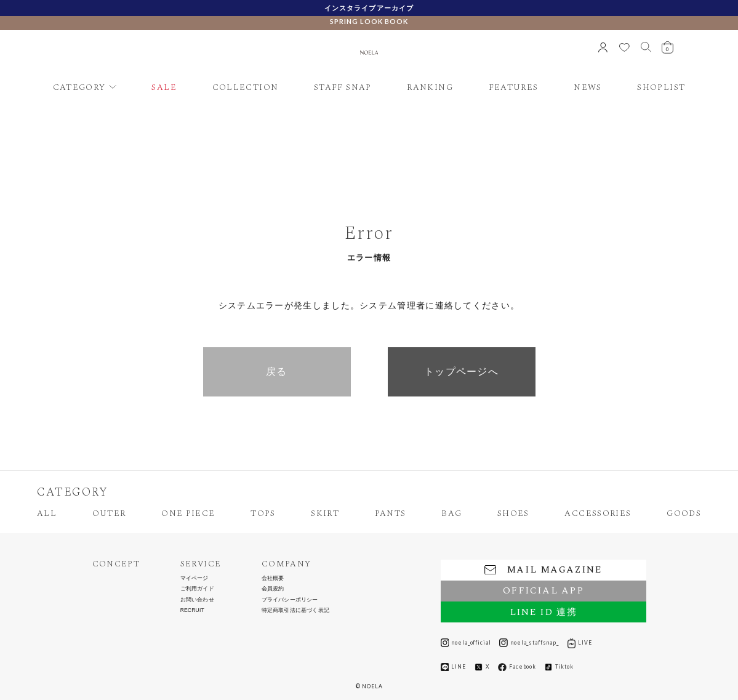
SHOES (513, 513)
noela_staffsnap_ (529, 643)
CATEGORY (79, 87)
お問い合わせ (197, 600)
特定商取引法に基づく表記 (295, 610)
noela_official (466, 643)
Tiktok (559, 667)
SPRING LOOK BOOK (369, 21)
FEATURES (514, 87)
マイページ (195, 578)
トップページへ (461, 372)
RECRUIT (192, 610)
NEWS (588, 87)
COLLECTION (246, 87)
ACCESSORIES (598, 513)
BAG (451, 513)
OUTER (109, 513)
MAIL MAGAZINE (543, 570)
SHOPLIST (661, 87)
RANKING (430, 87)
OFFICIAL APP (543, 591)
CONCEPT (116, 564)
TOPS (263, 513)
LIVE (580, 643)
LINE (453, 667)
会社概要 (273, 578)
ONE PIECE (188, 513)
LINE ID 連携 (543, 612)
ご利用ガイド (197, 589)
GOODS (684, 513)
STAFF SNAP (343, 87)
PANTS (391, 513)
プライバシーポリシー (290, 600)
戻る (277, 372)
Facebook (517, 667)
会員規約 (273, 589)
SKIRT (325, 513)
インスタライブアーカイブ (369, 8)
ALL (47, 513)
